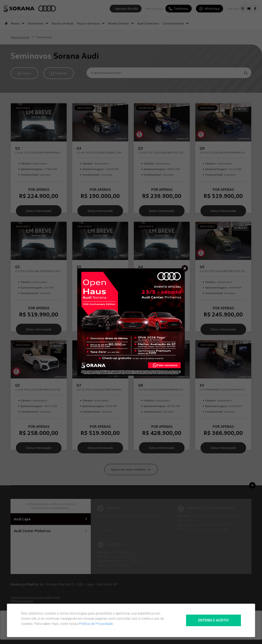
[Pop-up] (131, 322)
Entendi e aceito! (213, 620)
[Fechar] (185, 268)
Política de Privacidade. (96, 624)
